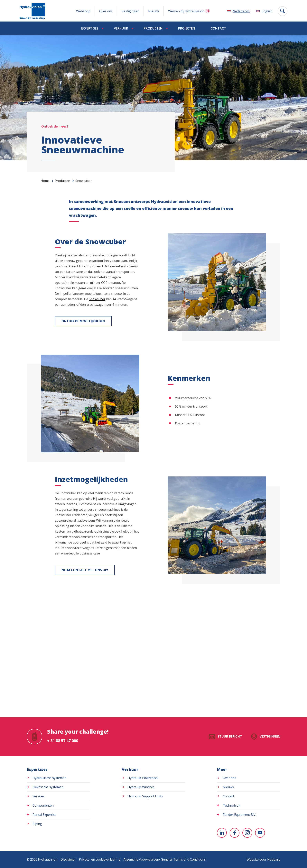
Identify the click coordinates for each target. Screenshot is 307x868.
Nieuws (154, 11)
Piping (37, 824)
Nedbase (274, 859)
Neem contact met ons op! (85, 570)
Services (38, 796)
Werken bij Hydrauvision (186, 11)
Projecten (187, 28)
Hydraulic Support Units (145, 796)
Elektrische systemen (48, 787)
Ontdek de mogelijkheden (83, 321)
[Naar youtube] (260, 833)
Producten (153, 28)
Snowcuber (97, 299)
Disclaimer (68, 859)
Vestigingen (130, 11)
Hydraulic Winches (141, 787)
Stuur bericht (230, 736)
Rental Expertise (44, 815)
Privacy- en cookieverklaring (100, 859)
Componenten (43, 805)
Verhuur (121, 28)
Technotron (232, 805)
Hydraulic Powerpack (143, 778)
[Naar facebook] (235, 833)
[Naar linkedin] (222, 833)
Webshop (83, 11)
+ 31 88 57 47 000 (63, 741)
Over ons (106, 11)
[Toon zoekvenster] (283, 11)
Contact (218, 28)
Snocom (122, 202)
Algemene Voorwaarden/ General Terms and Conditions (165, 859)
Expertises (90, 28)
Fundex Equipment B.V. (239, 815)
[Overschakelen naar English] (264, 11)
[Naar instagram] (247, 833)
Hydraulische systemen (49, 778)
